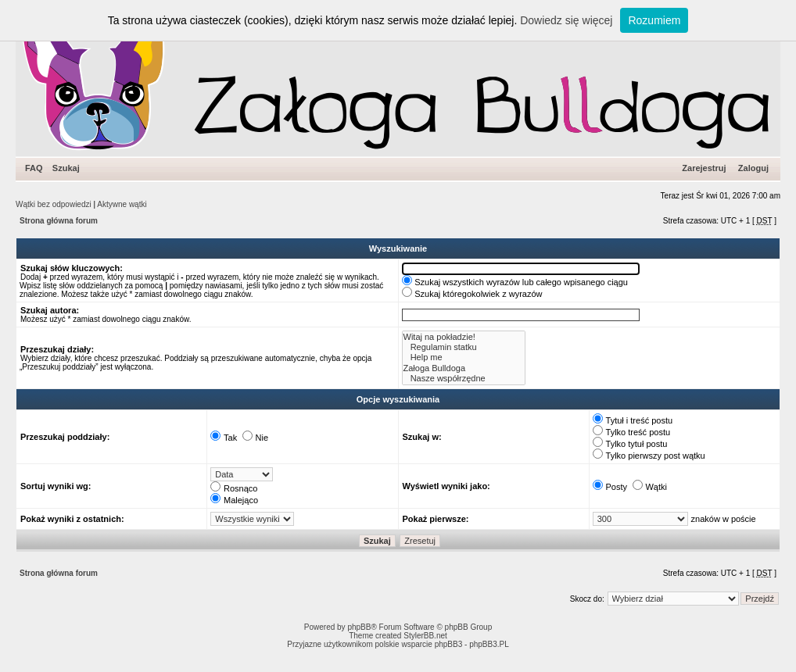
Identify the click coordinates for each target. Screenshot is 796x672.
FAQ (34, 168)
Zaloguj (753, 168)
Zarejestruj (704, 168)
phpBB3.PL (489, 644)
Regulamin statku (464, 347)
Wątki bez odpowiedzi (54, 204)
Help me (464, 357)
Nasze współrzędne (464, 379)
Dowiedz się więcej (566, 20)
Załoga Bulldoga (464, 368)
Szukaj (66, 168)
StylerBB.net (425, 636)
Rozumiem (654, 20)
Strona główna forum (59, 221)
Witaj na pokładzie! (464, 337)
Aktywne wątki (122, 204)
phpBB (359, 627)
